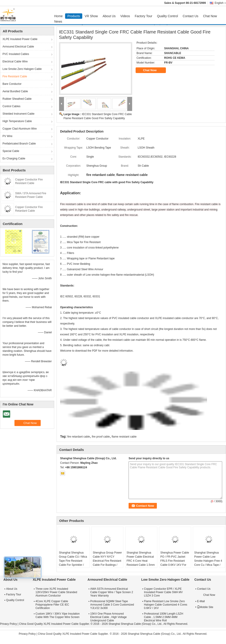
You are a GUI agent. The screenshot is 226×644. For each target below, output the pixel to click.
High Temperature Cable (17, 121)
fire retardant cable (79, 437)
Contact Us (190, 16)
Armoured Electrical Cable (18, 47)
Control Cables (11, 106)
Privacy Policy (8, 624)
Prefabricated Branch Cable (19, 144)
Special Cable (11, 151)
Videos (125, 16)
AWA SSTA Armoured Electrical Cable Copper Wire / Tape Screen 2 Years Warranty (112, 592)
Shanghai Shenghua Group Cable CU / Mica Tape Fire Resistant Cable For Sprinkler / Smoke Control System (73, 561)
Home (58, 16)
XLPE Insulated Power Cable (20, 39)
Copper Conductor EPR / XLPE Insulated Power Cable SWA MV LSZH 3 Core (163, 592)
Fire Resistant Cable (15, 76)
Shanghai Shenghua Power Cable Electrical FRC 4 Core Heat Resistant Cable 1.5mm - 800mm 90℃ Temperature (141, 563)
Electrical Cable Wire (15, 62)
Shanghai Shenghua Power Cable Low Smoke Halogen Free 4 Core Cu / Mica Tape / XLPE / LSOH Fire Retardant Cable (208, 563)
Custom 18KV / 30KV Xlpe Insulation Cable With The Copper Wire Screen (58, 615)
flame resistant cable (124, 437)
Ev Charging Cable (14, 159)
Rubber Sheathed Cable (17, 99)
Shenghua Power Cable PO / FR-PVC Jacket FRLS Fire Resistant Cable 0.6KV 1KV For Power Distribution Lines (175, 561)
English (220, 3)
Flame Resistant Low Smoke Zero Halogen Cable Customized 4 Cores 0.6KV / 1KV (166, 605)
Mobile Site (205, 607)
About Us (109, 16)
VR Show (91, 16)
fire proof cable (101, 437)
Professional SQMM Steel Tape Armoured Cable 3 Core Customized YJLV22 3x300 (112, 605)
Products (74, 16)
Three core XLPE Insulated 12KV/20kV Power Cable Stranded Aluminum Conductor (56, 592)
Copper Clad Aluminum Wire (20, 129)
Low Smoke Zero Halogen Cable (22, 69)
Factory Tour (144, 16)
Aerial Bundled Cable (15, 91)
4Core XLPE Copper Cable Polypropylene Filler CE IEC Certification (52, 605)
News (58, 21)
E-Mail (201, 601)
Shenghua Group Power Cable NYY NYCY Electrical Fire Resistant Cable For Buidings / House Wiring (107, 561)
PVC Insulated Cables (16, 54)
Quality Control (168, 16)
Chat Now (210, 16)
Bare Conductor (12, 84)
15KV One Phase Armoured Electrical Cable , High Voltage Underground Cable (108, 617)
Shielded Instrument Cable (18, 114)
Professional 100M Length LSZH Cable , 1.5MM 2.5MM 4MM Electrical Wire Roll (164, 617)
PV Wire (7, 136)
